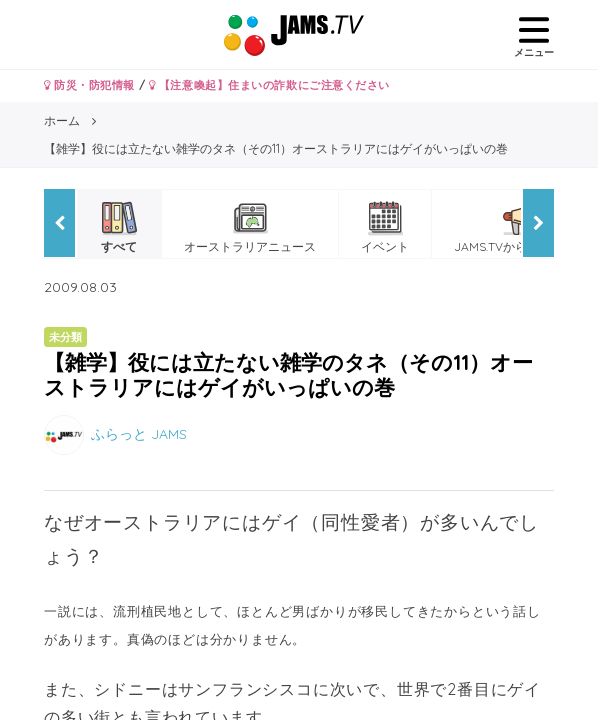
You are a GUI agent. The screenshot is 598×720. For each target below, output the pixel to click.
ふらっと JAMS (139, 434)
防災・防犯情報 (89, 85)
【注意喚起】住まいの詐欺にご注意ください (269, 85)
